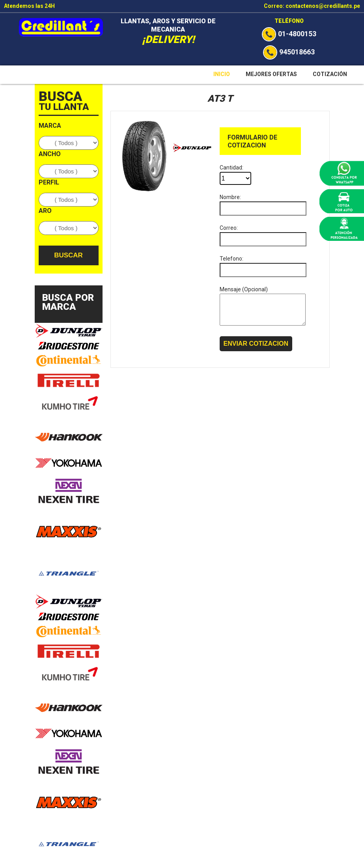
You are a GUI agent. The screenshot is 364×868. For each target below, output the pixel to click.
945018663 (289, 52)
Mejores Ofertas (271, 74)
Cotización (330, 74)
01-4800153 (289, 34)
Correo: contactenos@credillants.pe (312, 6)
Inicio (222, 74)
